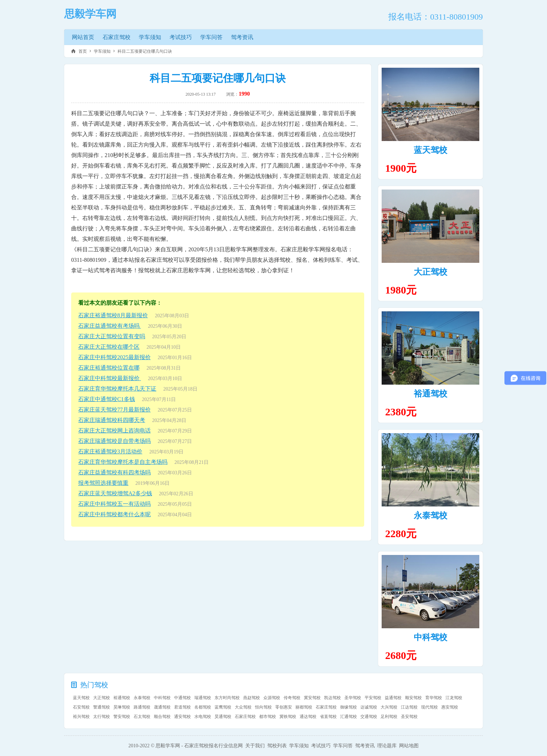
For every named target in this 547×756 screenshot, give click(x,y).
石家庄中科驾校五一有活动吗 (114, 504)
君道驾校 (182, 707)
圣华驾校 (353, 698)
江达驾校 (409, 707)
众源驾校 (272, 698)
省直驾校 (328, 717)
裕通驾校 (430, 394)
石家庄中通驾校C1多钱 (107, 399)
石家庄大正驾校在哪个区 (109, 347)
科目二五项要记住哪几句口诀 (145, 51)
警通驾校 (102, 707)
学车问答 (211, 37)
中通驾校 (182, 698)
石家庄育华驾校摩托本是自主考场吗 (123, 462)
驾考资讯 (242, 37)
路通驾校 (142, 707)
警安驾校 (122, 717)
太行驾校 (102, 717)
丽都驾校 (304, 707)
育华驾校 (434, 698)
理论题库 (387, 746)
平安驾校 (373, 698)
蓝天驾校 (430, 150)
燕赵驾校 (252, 698)
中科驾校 (430, 637)
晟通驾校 (162, 707)
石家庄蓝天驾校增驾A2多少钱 (115, 493)
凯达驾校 (332, 698)
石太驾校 (142, 717)
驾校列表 (277, 746)
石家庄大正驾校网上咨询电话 (114, 431)
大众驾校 (243, 707)
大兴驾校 (389, 707)
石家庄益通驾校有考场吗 (110, 326)
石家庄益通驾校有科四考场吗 (114, 472)
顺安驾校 (413, 698)
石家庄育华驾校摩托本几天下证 (117, 389)
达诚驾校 (369, 707)
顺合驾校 (162, 717)
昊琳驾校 (122, 707)
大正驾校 (430, 272)
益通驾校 (393, 698)
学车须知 (150, 37)
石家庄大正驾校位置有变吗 (112, 336)
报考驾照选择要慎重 (103, 483)
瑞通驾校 (203, 698)
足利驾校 (389, 717)
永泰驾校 (430, 516)
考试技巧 (181, 37)
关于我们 (255, 746)
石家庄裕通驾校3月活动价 (110, 451)
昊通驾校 (223, 717)
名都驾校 (203, 707)
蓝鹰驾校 (223, 707)
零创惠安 (284, 707)
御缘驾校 (349, 707)
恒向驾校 (263, 707)
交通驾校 (369, 717)
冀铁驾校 (288, 717)
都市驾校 (268, 717)
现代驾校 (429, 707)
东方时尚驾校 (227, 698)
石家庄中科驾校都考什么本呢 (114, 514)
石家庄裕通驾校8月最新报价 (113, 315)
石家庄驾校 (117, 37)
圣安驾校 (409, 717)
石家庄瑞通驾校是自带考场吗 (114, 441)
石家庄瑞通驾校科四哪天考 (112, 420)
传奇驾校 (292, 698)
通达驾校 (308, 717)
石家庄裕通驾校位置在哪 (109, 368)
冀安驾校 (312, 698)
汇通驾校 (349, 717)
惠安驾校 (450, 707)
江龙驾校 (454, 698)
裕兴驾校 (81, 717)
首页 (83, 51)
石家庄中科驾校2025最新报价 (114, 357)
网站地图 (409, 746)
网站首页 (83, 37)
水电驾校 (203, 717)
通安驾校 (182, 717)
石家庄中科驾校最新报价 (110, 378)
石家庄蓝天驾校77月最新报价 (114, 410)
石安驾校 (81, 707)
